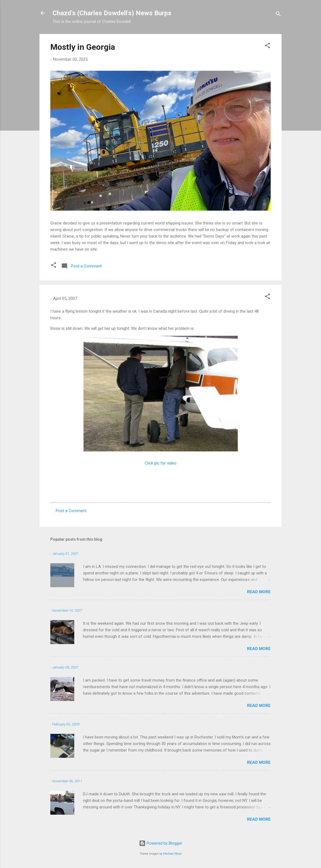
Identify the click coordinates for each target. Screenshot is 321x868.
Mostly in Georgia (83, 47)
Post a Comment (71, 511)
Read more (259, 592)
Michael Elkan (172, 854)
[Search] (278, 15)
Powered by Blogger (161, 843)
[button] (267, 46)
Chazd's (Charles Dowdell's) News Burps (112, 13)
